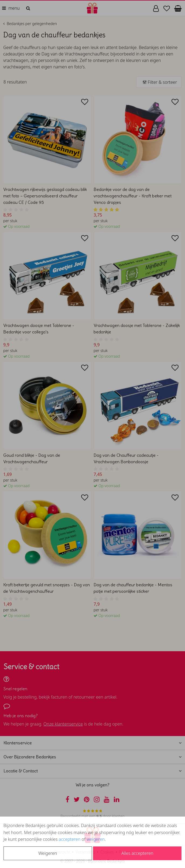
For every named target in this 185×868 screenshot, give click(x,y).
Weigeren (48, 853)
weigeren (96, 839)
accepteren (70, 839)
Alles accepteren (137, 853)
